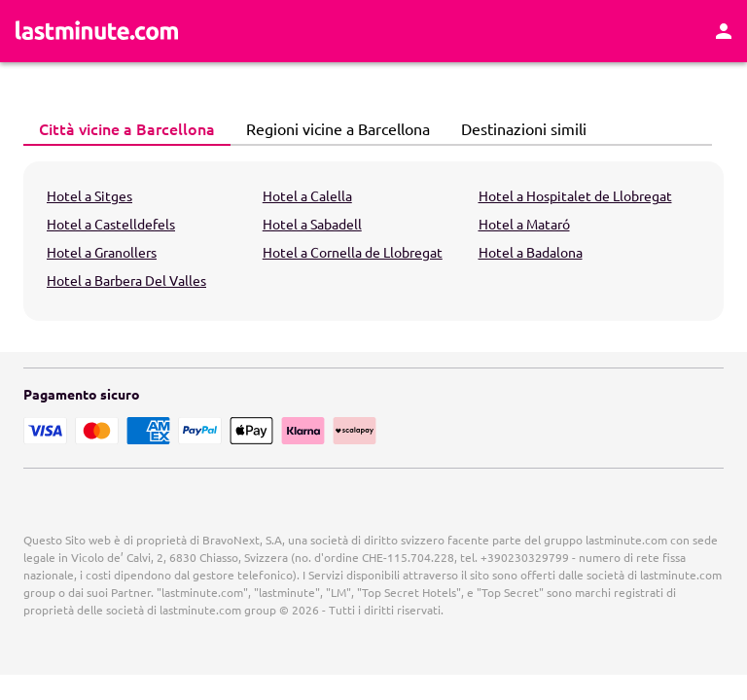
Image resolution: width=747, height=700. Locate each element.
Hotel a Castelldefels (111, 224)
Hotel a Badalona (531, 252)
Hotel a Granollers (102, 252)
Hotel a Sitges (89, 195)
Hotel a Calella (307, 195)
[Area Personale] (724, 31)
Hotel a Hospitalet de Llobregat (575, 195)
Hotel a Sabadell (312, 224)
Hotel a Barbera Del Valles (126, 280)
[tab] (127, 129)
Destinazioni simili (518, 128)
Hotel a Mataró (524, 224)
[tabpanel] (373, 241)
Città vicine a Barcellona (122, 128)
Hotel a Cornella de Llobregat (353, 252)
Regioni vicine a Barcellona (333, 128)
